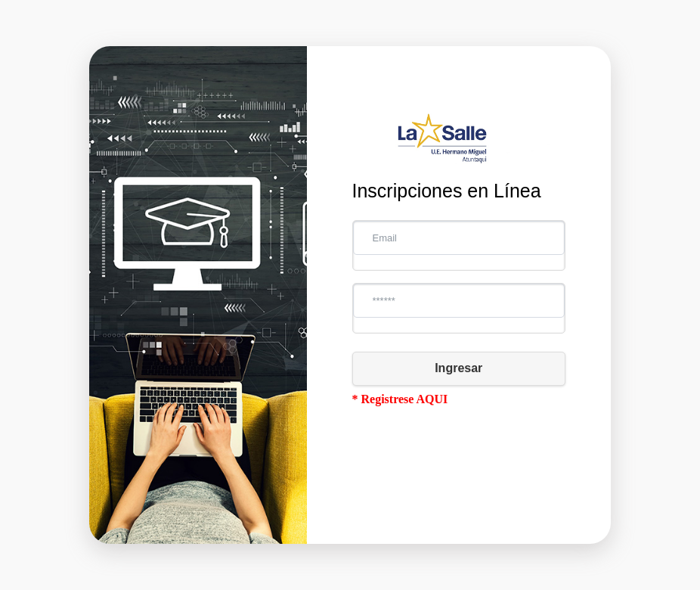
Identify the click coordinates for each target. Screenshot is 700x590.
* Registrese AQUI (400, 399)
